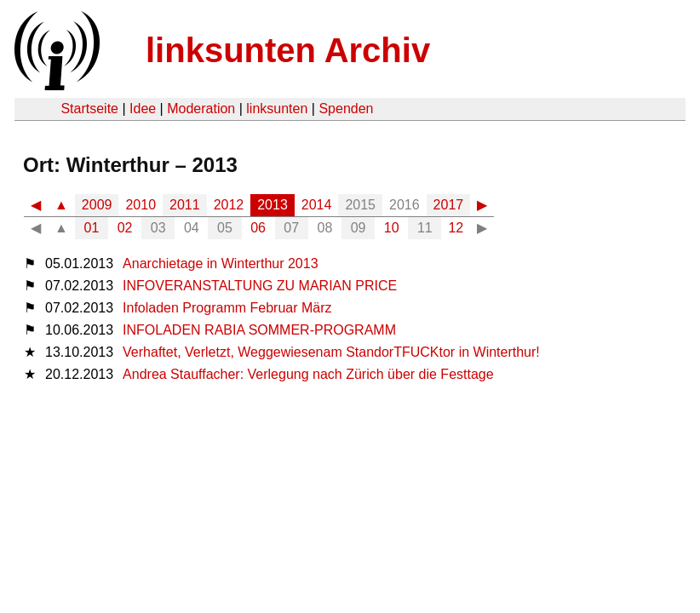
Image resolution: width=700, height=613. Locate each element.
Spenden (346, 109)
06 (258, 228)
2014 (317, 205)
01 (92, 228)
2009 (97, 205)
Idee (143, 109)
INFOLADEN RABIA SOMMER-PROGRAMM (259, 330)
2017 (449, 205)
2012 (229, 205)
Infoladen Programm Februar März (227, 308)
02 (125, 228)
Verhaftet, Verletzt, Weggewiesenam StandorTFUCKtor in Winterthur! (331, 352)
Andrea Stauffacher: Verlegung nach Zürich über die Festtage (308, 374)
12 (456, 228)
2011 (185, 205)
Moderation (201, 109)
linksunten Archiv (288, 50)
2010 (141, 205)
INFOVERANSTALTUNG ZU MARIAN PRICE (260, 286)
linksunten (277, 109)
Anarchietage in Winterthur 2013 (220, 264)
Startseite (89, 109)
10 (392, 228)
